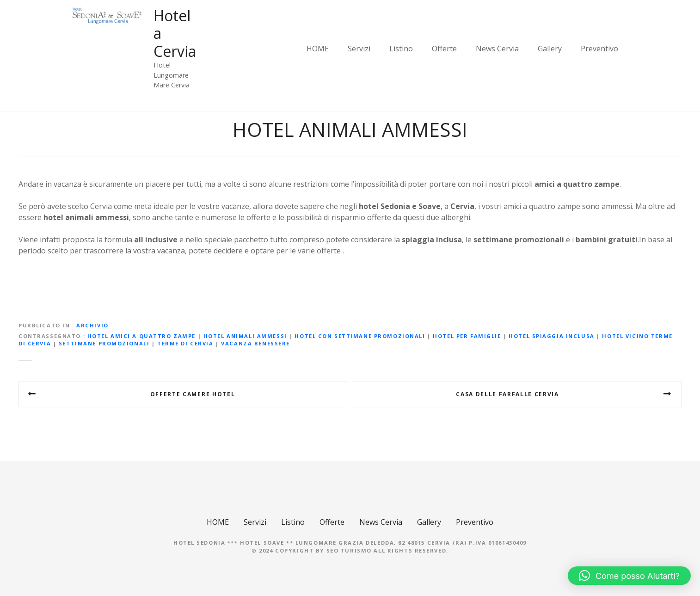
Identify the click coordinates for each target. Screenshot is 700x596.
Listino (401, 49)
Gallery (550, 49)
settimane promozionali (104, 343)
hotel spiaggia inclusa (552, 336)
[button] (629, 576)
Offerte (444, 49)
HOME (318, 49)
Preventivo (599, 49)
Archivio (92, 325)
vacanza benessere (255, 343)
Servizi (359, 49)
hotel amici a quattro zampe (141, 336)
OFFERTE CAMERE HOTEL (193, 394)
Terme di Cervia (185, 343)
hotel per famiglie (467, 336)
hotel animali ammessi (245, 336)
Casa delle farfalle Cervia (507, 394)
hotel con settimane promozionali (360, 336)
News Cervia (497, 49)
